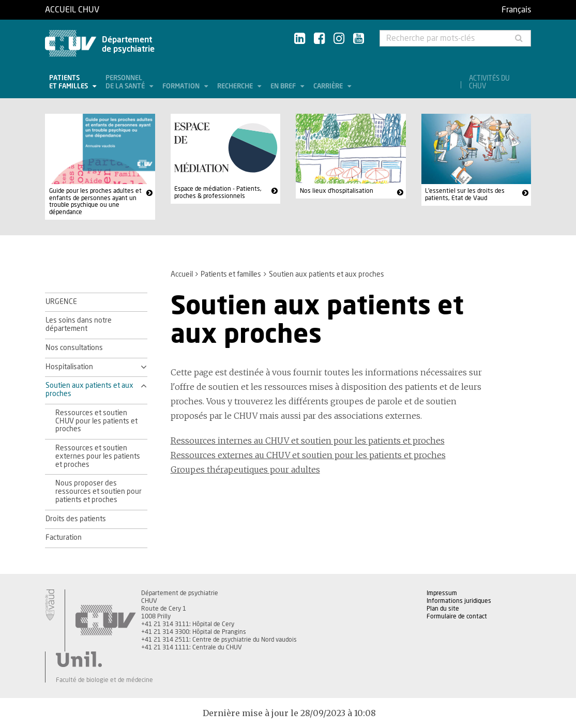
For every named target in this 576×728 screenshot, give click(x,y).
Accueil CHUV (72, 10)
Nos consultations (74, 348)
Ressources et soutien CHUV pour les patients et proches (96, 421)
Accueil (182, 275)
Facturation (64, 538)
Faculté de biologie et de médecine (104, 680)
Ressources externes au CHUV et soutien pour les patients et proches (308, 455)
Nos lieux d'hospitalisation (337, 191)
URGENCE (61, 302)
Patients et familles (69, 82)
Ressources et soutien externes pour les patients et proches (98, 457)
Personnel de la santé (126, 82)
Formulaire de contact (457, 616)
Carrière (329, 87)
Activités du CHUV (489, 83)
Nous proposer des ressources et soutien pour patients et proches (98, 492)
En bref (284, 87)
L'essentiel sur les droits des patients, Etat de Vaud (465, 194)
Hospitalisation (69, 367)
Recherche (236, 87)
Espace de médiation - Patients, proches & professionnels (218, 192)
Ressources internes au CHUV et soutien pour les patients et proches (308, 441)
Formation (182, 87)
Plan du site (443, 609)
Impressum (442, 593)
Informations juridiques (459, 601)
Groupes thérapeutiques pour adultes (245, 469)
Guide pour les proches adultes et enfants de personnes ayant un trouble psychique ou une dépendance (95, 201)
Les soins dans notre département (79, 325)
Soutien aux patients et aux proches (89, 390)
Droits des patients (76, 519)
